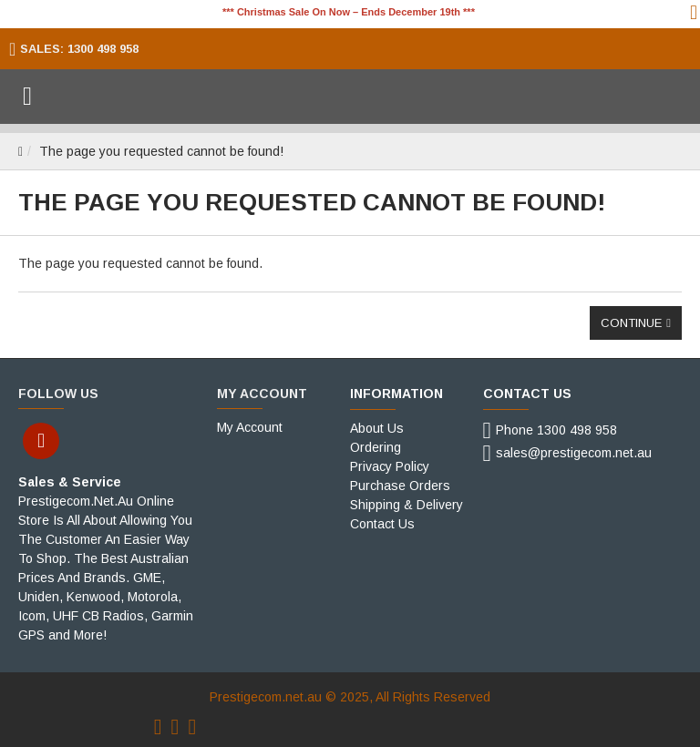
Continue (631, 323)
